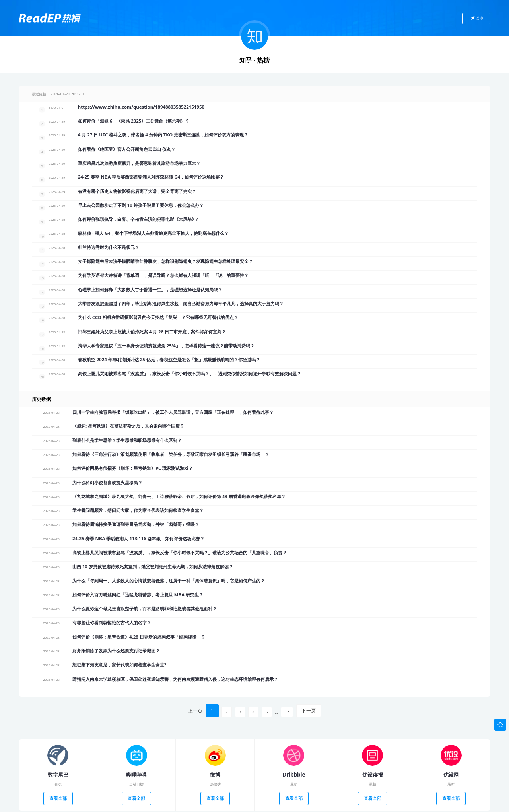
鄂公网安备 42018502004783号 (296, 805)
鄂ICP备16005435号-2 (251, 805)
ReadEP (225, 805)
